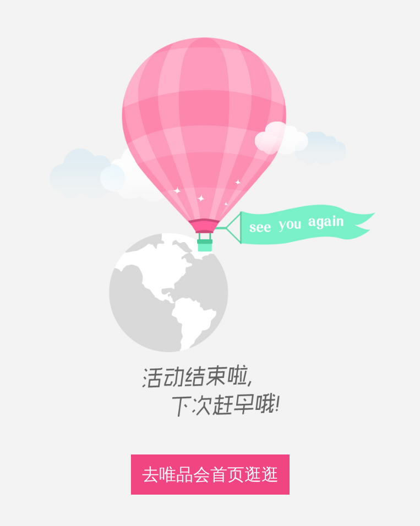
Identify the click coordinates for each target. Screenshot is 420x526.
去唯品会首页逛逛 (210, 475)
